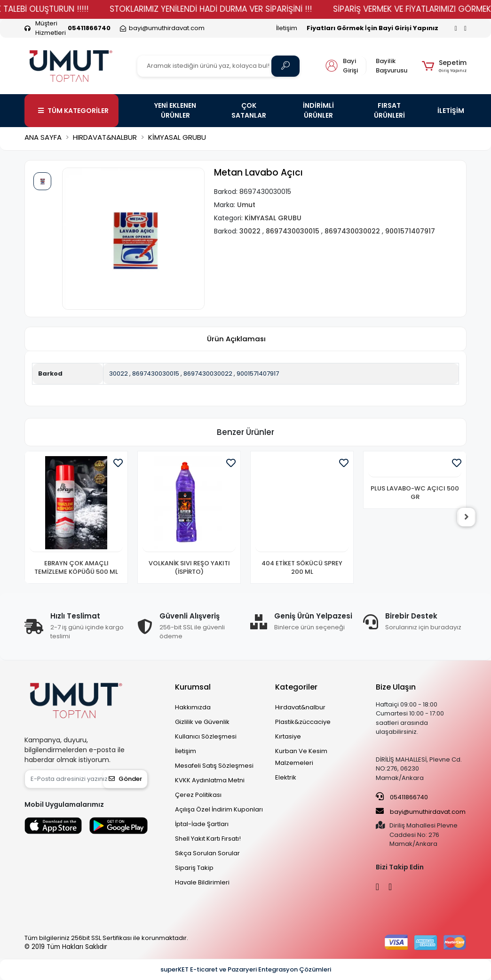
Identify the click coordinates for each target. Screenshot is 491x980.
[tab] (236, 339)
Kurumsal (193, 687)
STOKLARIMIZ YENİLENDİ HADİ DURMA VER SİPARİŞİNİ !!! (223, 9)
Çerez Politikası (198, 795)
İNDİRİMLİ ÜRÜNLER (318, 110)
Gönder (125, 779)
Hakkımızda (193, 707)
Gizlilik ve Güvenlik (202, 722)
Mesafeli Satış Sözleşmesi (214, 766)
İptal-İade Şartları (202, 824)
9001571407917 (258, 374)
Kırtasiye (288, 736)
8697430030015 (156, 374)
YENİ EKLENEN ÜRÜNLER (175, 110)
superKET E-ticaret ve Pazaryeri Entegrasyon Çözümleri (246, 969)
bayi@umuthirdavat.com (421, 811)
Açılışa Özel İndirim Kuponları (219, 809)
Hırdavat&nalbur (300, 707)
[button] (444, 66)
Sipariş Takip (194, 868)
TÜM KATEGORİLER (73, 111)
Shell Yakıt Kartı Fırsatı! (208, 839)
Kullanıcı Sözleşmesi (206, 736)
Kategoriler (296, 687)
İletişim (287, 28)
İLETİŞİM (451, 111)
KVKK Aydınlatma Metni (210, 780)
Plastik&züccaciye (303, 722)
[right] (467, 517)
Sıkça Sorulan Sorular (207, 853)
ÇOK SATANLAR (249, 110)
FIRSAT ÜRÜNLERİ (389, 110)
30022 (119, 374)
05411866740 (402, 797)
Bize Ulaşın (396, 687)
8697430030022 (208, 374)
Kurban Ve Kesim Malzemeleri (301, 757)
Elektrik (286, 777)
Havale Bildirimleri (202, 882)
